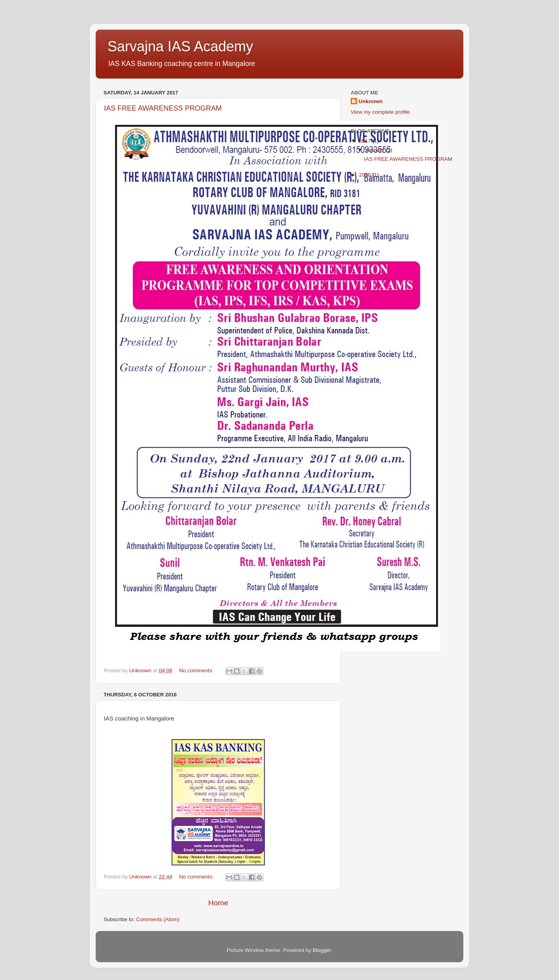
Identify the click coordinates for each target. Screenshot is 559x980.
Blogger (322, 950)
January (376, 150)
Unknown (371, 101)
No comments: (197, 671)
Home (218, 903)
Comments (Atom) (158, 919)
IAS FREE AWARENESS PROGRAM (163, 108)
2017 (366, 141)
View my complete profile (380, 112)
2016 (366, 175)
